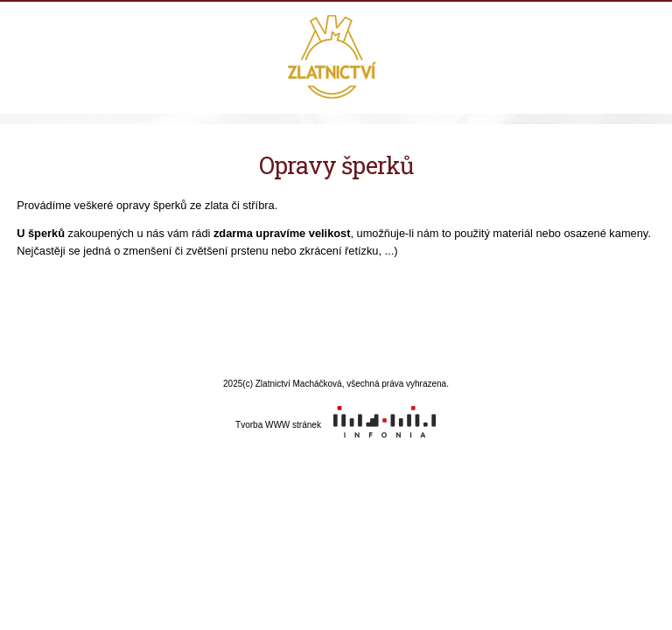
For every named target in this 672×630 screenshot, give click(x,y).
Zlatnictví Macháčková (336, 59)
